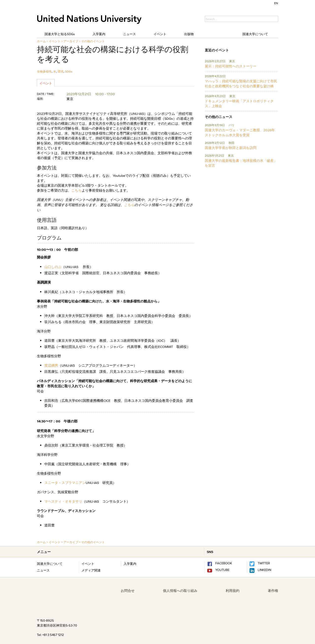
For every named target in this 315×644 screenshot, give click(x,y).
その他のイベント (93, 41)
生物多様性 (44, 71)
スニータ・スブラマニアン (65, 483)
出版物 (189, 34)
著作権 (273, 591)
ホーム (41, 41)
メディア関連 (91, 570)
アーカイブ (71, 41)
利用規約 (233, 591)
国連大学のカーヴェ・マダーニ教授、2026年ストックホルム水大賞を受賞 (240, 133)
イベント (160, 34)
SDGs (69, 71)
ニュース (129, 34)
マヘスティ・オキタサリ (63, 501)
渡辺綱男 (51, 365)
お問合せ (128, 591)
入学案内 (99, 34)
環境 (61, 71)
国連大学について (255, 34)
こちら (77, 190)
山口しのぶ (53, 267)
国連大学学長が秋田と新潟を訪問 (231, 148)
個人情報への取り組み (180, 591)
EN (276, 3)
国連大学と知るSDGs (60, 34)
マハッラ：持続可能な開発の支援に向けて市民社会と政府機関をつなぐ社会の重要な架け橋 (241, 84)
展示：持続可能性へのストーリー (231, 66)
